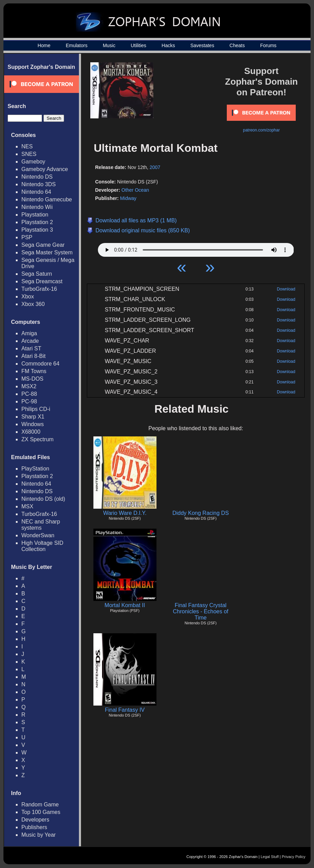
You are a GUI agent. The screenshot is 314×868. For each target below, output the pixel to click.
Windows (33, 424)
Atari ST (31, 348)
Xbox (28, 297)
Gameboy (33, 162)
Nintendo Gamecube (47, 199)
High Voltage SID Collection (42, 546)
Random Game (40, 805)
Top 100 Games (41, 812)
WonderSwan (38, 535)
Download (286, 289)
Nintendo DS (37, 177)
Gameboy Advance (45, 169)
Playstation (35, 215)
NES (27, 146)
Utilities (138, 45)
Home (44, 45)
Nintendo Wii (37, 207)
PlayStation (35, 469)
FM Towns (34, 371)
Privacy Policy (294, 857)
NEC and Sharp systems (41, 525)
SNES (29, 154)
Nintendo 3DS (39, 184)
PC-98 (29, 401)
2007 (155, 167)
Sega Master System (47, 252)
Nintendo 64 (36, 192)
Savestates (202, 45)
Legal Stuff (270, 857)
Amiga (29, 333)
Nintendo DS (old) (43, 499)
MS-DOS (32, 379)
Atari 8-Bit (33, 356)
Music (109, 45)
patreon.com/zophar (261, 130)
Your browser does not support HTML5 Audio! (196, 248)
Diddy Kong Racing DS (201, 513)
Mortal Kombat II (125, 605)
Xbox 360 (33, 304)
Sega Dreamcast (42, 281)
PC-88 (29, 394)
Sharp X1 (33, 417)
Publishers (34, 827)
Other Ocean (135, 190)
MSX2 (29, 386)
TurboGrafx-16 (39, 289)
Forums (268, 45)
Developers (35, 820)
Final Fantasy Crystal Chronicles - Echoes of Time (201, 611)
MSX (27, 506)
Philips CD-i (36, 409)
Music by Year (39, 835)
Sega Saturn (37, 274)
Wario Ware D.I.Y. (125, 513)
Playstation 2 (37, 222)
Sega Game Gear (43, 245)
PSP (27, 237)
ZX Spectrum (37, 439)
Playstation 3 (37, 230)
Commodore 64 (40, 364)
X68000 (31, 432)
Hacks (168, 45)
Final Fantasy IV (125, 710)
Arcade (30, 341)
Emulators (77, 45)
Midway (128, 198)
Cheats (237, 45)
